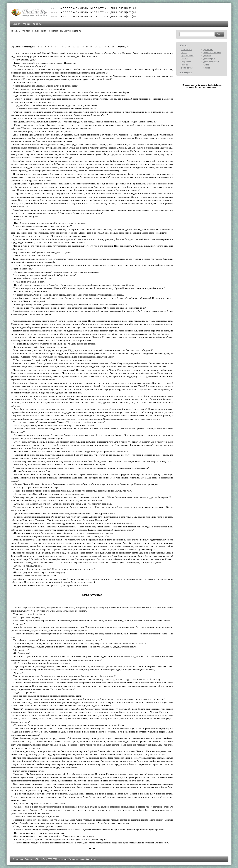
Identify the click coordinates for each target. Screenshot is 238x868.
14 (87, 47)
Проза (184, 53)
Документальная (211, 62)
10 (69, 47)
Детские (207, 56)
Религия (185, 65)
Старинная (186, 62)
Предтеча (54, 31)
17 (100, 47)
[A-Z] (129, 8)
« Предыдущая (29, 47)
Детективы (208, 50)
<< (90, 849)
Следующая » (123, 47)
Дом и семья (187, 68)
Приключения (187, 56)
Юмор (206, 65)
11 (74, 47)
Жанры (26, 24)
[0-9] (134, 8)
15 (91, 47)
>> (94, 849)
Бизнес (207, 68)
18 (105, 47)
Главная (16, 24)
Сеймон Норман (39, 31)
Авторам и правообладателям (83, 859)
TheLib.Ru (16, 31)
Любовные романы (212, 53)
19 (109, 47)
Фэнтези (26, 31)
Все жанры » (186, 72)
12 (78, 47)
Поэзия (184, 59)
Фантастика (186, 50)
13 (82, 47)
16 (96, 47)
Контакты (37, 24)
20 (113, 47)
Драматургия (209, 59)
